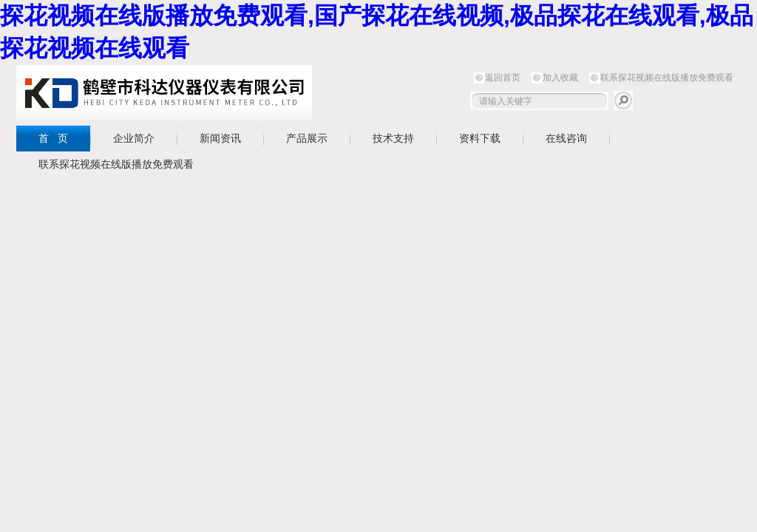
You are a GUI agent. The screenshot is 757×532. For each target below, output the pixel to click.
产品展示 (307, 138)
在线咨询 (566, 138)
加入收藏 (560, 78)
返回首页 (503, 78)
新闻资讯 (220, 138)
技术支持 (393, 138)
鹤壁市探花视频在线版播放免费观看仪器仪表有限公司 (164, 93)
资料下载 (480, 138)
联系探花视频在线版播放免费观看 (667, 78)
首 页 (53, 138)
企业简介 (134, 138)
